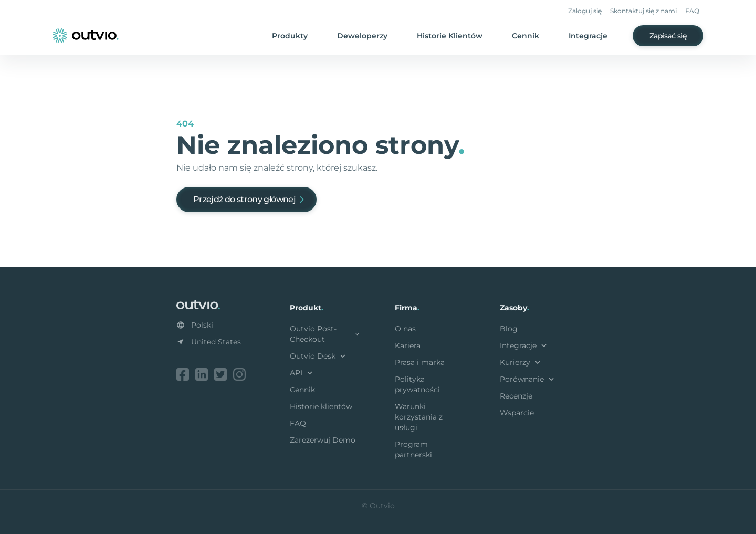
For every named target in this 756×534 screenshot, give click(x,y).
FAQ (692, 11)
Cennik (526, 36)
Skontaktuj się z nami (643, 11)
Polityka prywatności (417, 384)
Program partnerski (413, 449)
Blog (509, 329)
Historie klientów (321, 406)
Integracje (588, 36)
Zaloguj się (585, 11)
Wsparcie (517, 413)
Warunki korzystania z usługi (419, 417)
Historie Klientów (450, 36)
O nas (405, 329)
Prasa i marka (420, 362)
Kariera (408, 345)
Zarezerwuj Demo (323, 440)
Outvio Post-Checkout (325, 334)
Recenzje (516, 396)
